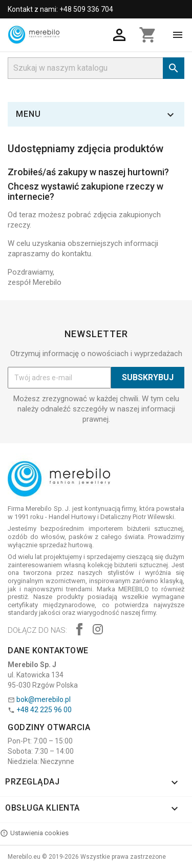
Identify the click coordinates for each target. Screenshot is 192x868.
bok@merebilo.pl (44, 699)
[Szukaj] (96, 68)
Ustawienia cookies (34, 833)
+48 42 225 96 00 (44, 710)
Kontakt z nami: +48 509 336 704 (60, 9)
